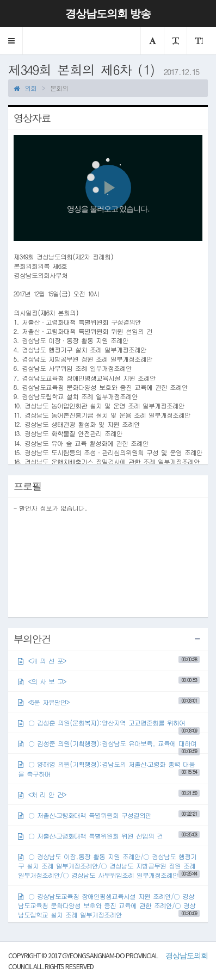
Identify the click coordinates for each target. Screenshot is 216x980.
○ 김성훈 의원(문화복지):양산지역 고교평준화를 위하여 (109, 725)
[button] (11, 41)
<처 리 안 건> (109, 794)
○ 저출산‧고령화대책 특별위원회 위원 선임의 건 (109, 836)
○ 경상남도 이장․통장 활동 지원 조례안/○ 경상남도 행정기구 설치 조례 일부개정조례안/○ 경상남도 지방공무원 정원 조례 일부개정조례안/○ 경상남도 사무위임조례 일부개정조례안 (109, 866)
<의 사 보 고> (109, 681)
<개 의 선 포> (109, 660)
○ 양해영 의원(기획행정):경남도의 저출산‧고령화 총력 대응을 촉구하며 (109, 768)
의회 (25, 88)
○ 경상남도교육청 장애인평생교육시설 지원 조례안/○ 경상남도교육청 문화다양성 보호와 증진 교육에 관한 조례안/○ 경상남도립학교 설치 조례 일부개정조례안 (109, 905)
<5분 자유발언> (109, 702)
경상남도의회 (187, 956)
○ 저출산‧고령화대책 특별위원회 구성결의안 (109, 815)
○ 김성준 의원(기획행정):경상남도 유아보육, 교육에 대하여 (109, 746)
